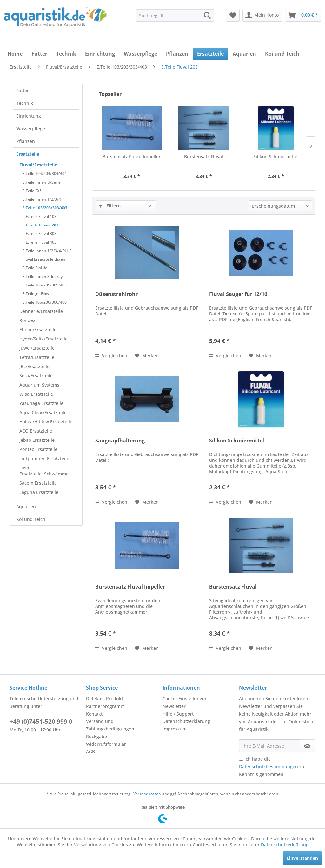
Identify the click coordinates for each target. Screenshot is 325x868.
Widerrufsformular (106, 744)
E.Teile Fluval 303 (41, 234)
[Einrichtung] (100, 54)
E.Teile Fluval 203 (42, 225)
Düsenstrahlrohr (116, 294)
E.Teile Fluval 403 (41, 242)
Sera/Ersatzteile (36, 376)
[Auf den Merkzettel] (147, 356)
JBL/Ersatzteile (34, 366)
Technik (25, 103)
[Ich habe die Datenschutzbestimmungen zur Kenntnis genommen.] (241, 759)
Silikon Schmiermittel (276, 156)
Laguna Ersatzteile (39, 492)
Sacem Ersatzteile (38, 483)
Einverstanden (302, 858)
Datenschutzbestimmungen (269, 767)
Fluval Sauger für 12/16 (238, 294)
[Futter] (39, 54)
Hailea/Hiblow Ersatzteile (46, 422)
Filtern (110, 206)
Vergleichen (111, 356)
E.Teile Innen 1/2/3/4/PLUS (47, 251)
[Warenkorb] (303, 15)
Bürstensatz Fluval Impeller (132, 156)
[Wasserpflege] (140, 54)
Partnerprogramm (105, 706)
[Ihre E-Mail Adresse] (270, 746)
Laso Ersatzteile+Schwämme (44, 471)
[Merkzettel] (233, 15)
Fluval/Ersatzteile (38, 165)
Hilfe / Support (178, 714)
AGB (90, 752)
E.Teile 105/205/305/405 (45, 285)
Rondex (27, 320)
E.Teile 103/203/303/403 (45, 208)
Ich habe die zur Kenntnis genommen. (273, 767)
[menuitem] (175, 15)
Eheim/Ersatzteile (38, 330)
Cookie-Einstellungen (185, 699)
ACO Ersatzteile (36, 431)
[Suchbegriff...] (175, 15)
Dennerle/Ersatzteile (41, 311)
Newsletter (174, 706)
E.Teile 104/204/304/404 (45, 174)
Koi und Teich (31, 519)
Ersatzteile (28, 154)
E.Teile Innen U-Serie (42, 182)
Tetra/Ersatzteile (37, 357)
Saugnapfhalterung (120, 441)
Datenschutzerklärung (186, 721)
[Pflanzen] (177, 54)
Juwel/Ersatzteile (37, 348)
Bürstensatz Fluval (204, 156)
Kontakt (94, 714)
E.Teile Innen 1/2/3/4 (42, 199)
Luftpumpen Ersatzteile (44, 458)
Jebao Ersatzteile (37, 440)
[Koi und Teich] (282, 54)
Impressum (175, 729)
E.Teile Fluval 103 (41, 216)
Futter (23, 90)
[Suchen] (207, 15)
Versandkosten (147, 794)
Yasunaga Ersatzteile (41, 403)
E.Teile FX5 (32, 191)
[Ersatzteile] (210, 54)
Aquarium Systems (39, 385)
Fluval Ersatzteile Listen (44, 259)
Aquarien (26, 506)
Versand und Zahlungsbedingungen (110, 725)
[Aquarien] (244, 54)
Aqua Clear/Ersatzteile (43, 412)
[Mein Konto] (262, 15)
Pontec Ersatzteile (38, 449)
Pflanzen (26, 141)
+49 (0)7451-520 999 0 (41, 722)
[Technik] (66, 54)
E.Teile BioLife (35, 268)
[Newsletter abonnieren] (308, 746)
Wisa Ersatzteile (36, 394)
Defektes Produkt (105, 699)
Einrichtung (29, 116)
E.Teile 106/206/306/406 (45, 302)
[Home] (15, 54)
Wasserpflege (31, 128)
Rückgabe (96, 736)
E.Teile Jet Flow (36, 294)
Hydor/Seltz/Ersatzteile (43, 339)
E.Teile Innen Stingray (43, 276)
